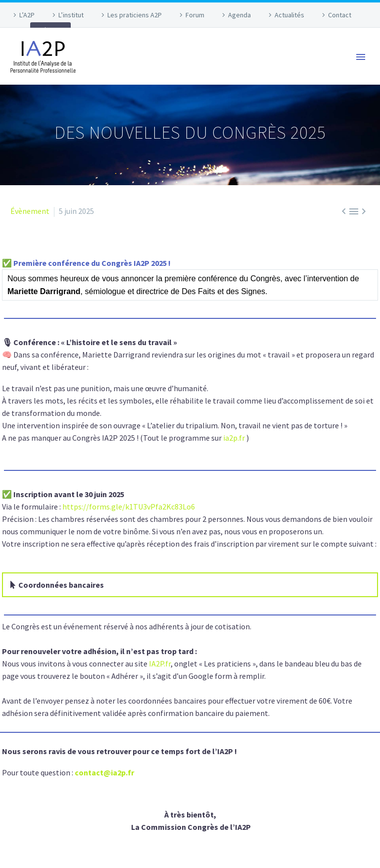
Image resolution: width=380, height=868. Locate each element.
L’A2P (27, 15)
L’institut (71, 15)
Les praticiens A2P (135, 15)
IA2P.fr (160, 664)
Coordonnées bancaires (61, 585)
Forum (195, 15)
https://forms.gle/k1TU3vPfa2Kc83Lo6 (129, 507)
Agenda (239, 15)
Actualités (289, 15)
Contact (340, 15)
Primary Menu (361, 57)
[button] (190, 585)
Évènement (30, 211)
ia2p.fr (234, 438)
